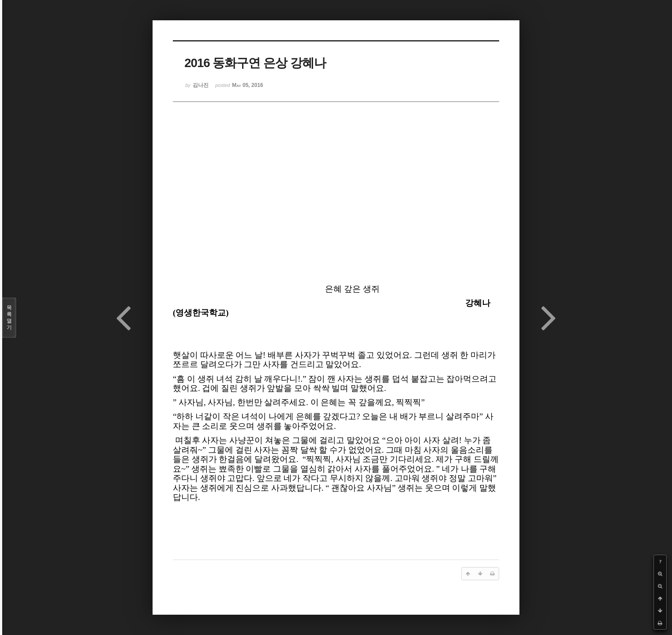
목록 (9, 318)
